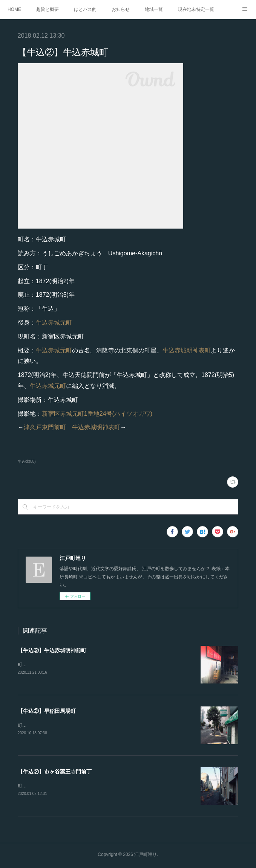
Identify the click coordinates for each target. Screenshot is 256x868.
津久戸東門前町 (45, 427)
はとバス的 (85, 9)
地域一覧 (154, 9)
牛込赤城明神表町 (187, 350)
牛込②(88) (27, 461)
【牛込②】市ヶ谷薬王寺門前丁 (55, 773)
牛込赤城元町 (54, 323)
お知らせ (121, 9)
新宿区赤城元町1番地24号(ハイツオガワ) (97, 414)
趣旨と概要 (48, 9)
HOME (14, 9)
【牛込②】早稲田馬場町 (47, 711)
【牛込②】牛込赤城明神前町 (52, 650)
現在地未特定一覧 (196, 9)
